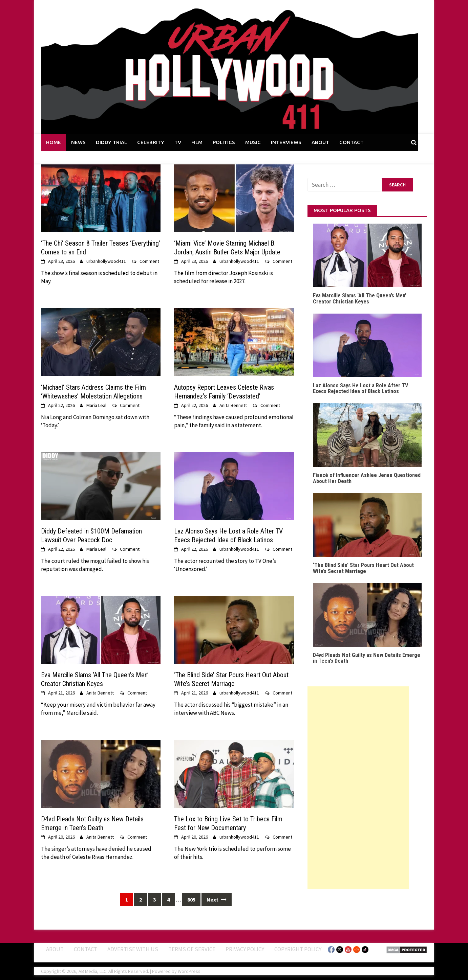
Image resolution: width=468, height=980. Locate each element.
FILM (197, 142)
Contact (86, 949)
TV (178, 142)
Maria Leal (96, 405)
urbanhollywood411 (106, 261)
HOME (54, 142)
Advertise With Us (133, 949)
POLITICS (224, 142)
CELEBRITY (151, 142)
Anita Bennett (233, 405)
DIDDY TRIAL (111, 142)
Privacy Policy (245, 949)
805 (191, 899)
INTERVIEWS (286, 142)
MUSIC (253, 142)
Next (217, 899)
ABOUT (320, 142)
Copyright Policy (298, 949)
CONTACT (352, 142)
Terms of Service (192, 949)
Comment (149, 261)
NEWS (78, 142)
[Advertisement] (358, 788)
